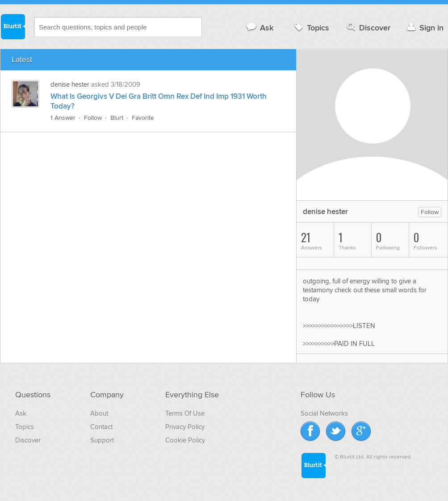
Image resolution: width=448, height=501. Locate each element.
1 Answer (63, 118)
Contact (101, 427)
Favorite (143, 118)
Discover (368, 27)
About (99, 413)
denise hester (70, 84)
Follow (93, 118)
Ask (259, 27)
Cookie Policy (185, 440)
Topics (311, 27)
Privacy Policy (185, 427)
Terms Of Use (185, 413)
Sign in (424, 27)
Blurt (117, 118)
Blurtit (13, 26)
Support (102, 440)
